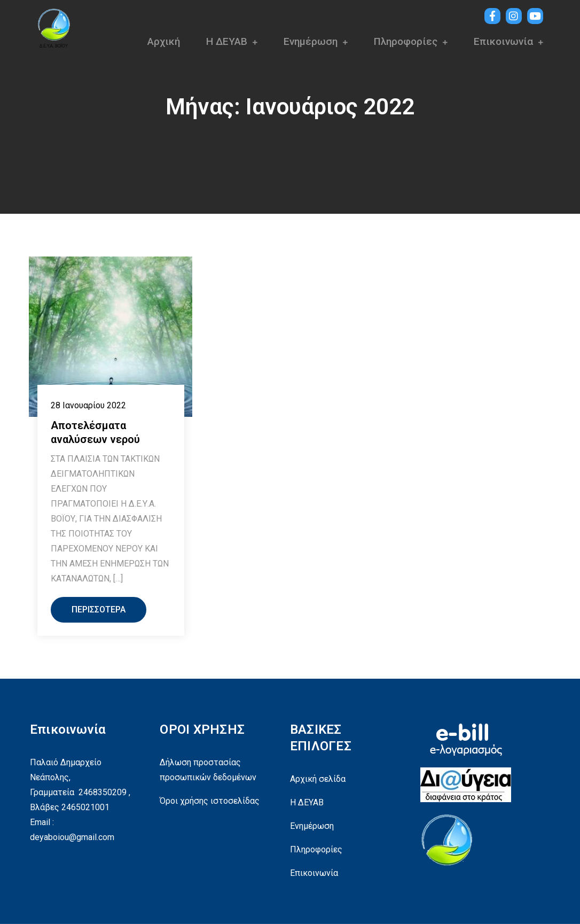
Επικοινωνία (503, 41)
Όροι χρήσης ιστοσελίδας (210, 801)
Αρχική (164, 41)
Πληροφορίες (406, 41)
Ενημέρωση (311, 41)
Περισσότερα (99, 609)
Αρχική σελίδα (318, 779)
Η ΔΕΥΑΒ (227, 41)
